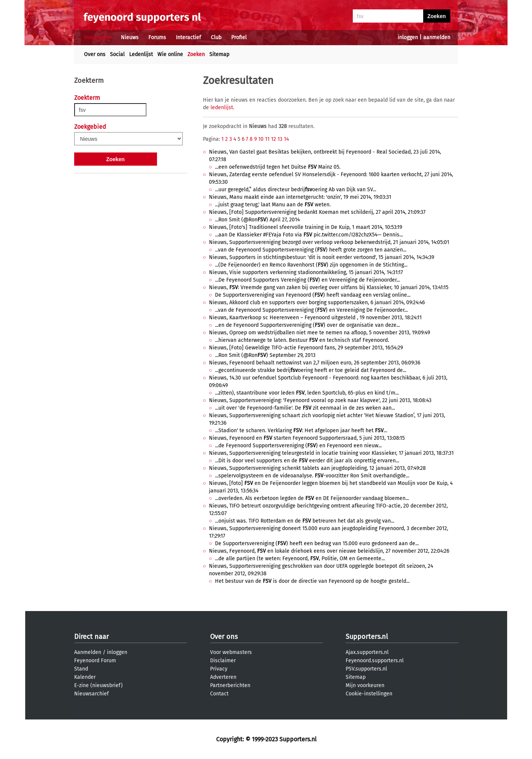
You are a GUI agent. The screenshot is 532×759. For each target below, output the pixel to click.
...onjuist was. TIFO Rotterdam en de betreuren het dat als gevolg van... (305, 521)
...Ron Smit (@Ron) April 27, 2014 (257, 220)
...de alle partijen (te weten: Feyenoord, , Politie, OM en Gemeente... (300, 559)
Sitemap (219, 54)
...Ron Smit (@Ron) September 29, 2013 (265, 355)
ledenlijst (222, 107)
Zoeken (196, 54)
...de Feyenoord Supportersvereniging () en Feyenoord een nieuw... (298, 446)
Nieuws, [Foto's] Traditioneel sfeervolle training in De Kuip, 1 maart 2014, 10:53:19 (306, 227)
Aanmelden (88, 652)
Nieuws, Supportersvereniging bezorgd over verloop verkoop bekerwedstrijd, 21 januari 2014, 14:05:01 (329, 242)
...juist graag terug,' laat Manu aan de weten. (273, 205)
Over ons (95, 54)
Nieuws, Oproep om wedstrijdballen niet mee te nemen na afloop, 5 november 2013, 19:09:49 (319, 333)
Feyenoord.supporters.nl (375, 661)
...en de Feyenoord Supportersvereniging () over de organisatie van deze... (307, 325)
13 (280, 139)
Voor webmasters (231, 652)
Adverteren (223, 677)
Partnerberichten (230, 685)
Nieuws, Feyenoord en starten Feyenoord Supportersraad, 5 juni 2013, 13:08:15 (307, 438)
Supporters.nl (367, 637)
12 (274, 139)
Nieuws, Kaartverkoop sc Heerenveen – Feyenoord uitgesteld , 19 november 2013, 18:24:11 (315, 318)
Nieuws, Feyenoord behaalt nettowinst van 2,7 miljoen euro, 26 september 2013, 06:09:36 (315, 363)
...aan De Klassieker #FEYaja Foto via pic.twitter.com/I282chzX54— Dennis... (309, 235)
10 (261, 139)
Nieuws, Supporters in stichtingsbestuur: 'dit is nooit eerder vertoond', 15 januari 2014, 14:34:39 (322, 257)
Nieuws (130, 37)
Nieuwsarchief (91, 694)
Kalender (85, 677)
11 (267, 139)
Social (117, 54)
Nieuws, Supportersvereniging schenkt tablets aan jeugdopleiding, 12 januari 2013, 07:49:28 (317, 468)
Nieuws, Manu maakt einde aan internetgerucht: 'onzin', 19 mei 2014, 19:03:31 (300, 197)
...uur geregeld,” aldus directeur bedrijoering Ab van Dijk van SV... (296, 190)
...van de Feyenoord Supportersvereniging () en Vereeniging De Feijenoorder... (311, 310)
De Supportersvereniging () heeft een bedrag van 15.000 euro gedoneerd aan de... (317, 543)
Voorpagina (98, 37)
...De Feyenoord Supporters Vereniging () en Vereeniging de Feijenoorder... (307, 280)
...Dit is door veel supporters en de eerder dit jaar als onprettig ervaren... (307, 461)
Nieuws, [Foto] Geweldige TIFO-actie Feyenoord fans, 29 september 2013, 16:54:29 (306, 348)
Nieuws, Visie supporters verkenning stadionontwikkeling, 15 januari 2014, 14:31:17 (306, 272)
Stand (81, 669)
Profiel (239, 37)
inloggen (408, 37)
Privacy (219, 669)
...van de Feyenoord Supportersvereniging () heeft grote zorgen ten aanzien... (311, 250)
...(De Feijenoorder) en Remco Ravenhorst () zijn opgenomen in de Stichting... (311, 265)
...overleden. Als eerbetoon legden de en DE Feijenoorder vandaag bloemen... (312, 498)
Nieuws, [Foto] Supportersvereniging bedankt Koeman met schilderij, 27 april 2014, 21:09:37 (317, 212)
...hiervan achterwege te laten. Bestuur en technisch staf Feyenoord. (302, 340)
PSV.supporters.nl (366, 669)
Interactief (188, 37)
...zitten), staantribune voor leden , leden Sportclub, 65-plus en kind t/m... (307, 393)
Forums (157, 37)
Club (216, 37)
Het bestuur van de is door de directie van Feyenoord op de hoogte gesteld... (312, 581)
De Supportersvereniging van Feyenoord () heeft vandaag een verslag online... (313, 295)
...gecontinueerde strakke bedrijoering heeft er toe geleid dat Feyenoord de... (311, 370)
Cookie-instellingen (369, 694)
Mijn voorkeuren (365, 685)
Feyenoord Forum (95, 661)
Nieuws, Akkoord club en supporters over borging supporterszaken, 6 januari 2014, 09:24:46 (317, 303)
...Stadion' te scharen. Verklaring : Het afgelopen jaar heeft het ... (301, 431)
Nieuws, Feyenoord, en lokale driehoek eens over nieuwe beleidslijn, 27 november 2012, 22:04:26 (329, 551)
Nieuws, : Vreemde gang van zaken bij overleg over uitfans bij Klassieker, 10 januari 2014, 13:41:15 (329, 287)
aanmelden (437, 37)
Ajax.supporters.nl (367, 652)
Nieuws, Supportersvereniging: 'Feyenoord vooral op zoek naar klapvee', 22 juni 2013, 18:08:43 (320, 400)
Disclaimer (223, 661)
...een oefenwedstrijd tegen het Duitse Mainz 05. (278, 167)
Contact (219, 694)
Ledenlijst (141, 54)
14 (286, 139)
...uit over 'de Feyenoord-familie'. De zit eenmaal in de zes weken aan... (305, 408)
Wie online (170, 54)
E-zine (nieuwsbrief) (98, 685)
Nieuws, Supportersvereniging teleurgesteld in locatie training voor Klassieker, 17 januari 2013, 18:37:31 (331, 453)
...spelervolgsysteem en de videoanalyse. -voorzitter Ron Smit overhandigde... (312, 476)
